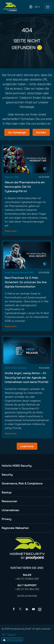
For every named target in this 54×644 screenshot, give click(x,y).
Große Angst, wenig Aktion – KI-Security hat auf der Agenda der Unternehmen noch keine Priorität (27, 377)
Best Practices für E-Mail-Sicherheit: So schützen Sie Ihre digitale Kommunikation (26, 282)
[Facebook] (14, 609)
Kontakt (41, 132)
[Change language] (35, 7)
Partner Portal (14, 639)
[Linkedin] (27, 609)
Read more (10, 231)
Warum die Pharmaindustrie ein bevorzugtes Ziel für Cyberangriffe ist (25, 187)
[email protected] (27, 596)
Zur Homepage (17, 132)
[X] (21, 609)
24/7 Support (9, 635)
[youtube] (33, 609)
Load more (27, 446)
